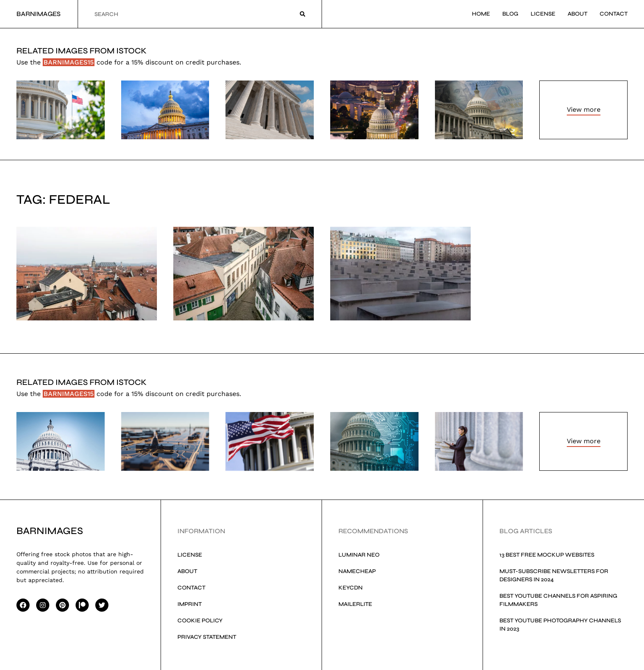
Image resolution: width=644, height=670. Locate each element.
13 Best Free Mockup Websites (547, 555)
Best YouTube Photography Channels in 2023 (560, 625)
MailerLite (355, 604)
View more (584, 109)
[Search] (302, 14)
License (543, 14)
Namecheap (357, 571)
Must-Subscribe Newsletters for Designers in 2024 (554, 575)
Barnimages (38, 14)
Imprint (190, 604)
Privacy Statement (207, 637)
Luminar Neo (359, 555)
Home (481, 14)
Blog (510, 14)
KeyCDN (351, 588)
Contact (614, 14)
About (577, 14)
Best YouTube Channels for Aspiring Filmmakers (558, 600)
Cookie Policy (200, 620)
